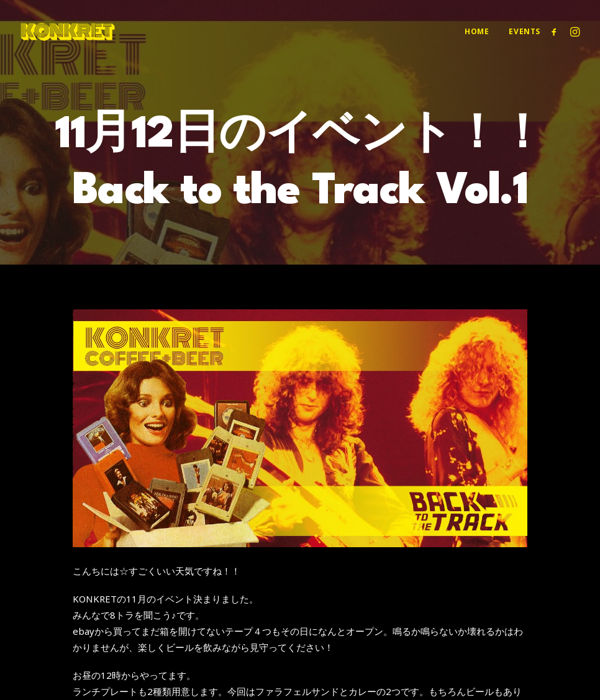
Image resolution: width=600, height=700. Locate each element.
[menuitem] (477, 32)
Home (477, 31)
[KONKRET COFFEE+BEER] (68, 32)
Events (525, 31)
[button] (556, 32)
